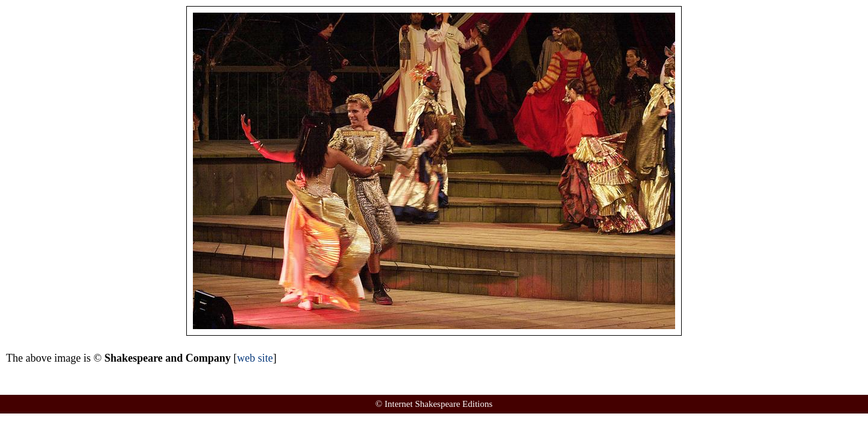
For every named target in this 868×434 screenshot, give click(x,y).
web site (255, 358)
